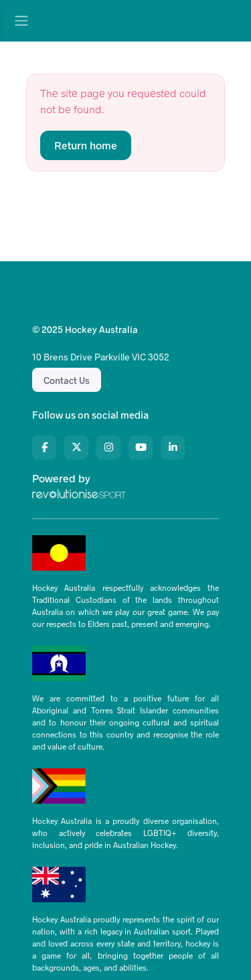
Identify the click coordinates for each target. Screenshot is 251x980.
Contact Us (67, 380)
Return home (86, 145)
